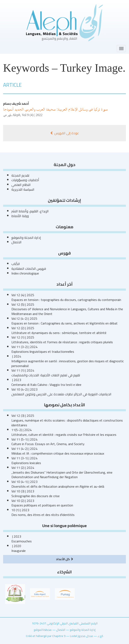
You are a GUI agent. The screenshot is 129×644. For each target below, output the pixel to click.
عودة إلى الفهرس (64, 133)
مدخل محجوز (85, 636)
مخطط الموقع (43, 630)
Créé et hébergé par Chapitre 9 (46, 636)
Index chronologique (25, 273)
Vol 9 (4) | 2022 (32, 115)
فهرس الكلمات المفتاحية (29, 269)
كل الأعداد (65, 559)
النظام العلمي (21, 185)
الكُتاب (16, 264)
